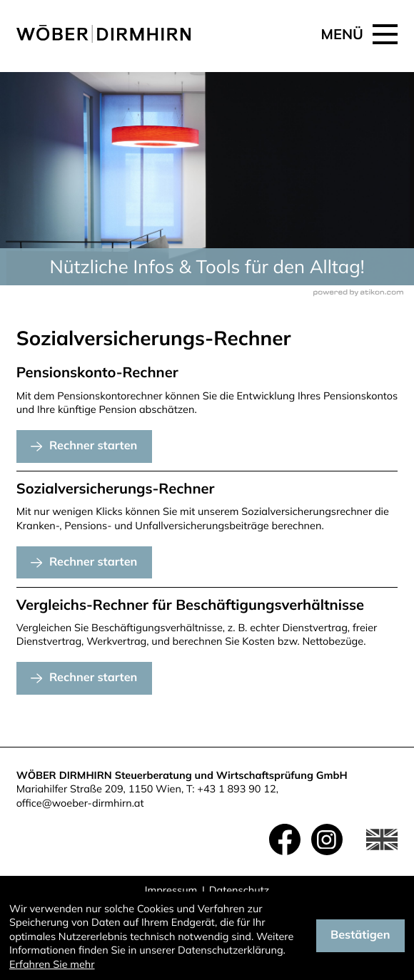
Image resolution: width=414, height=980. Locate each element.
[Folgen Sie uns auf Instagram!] (327, 839)
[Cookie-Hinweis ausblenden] (361, 936)
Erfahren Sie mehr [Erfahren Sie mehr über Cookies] (52, 964)
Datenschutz (239, 890)
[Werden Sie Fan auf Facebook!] (285, 839)
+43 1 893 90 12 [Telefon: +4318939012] (236, 788)
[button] (84, 446)
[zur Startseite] (103, 34)
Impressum (171, 890)
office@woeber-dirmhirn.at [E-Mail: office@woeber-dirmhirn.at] (80, 803)
